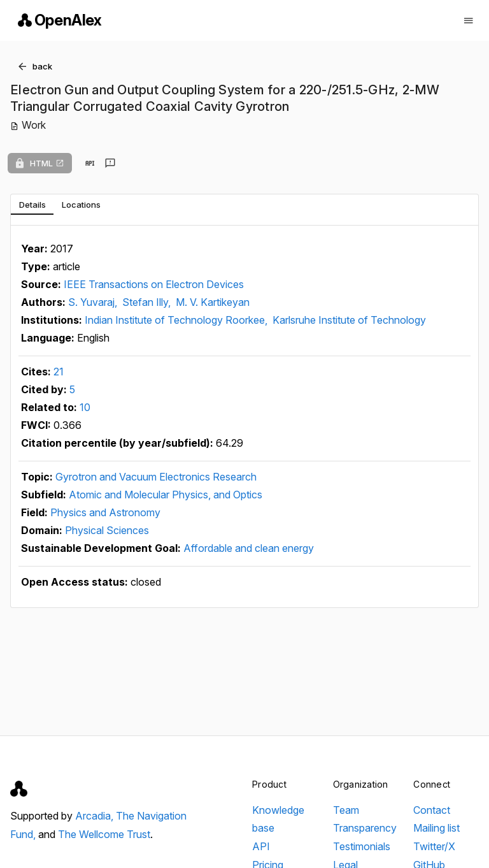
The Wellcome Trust (104, 834)
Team (346, 810)
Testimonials (362, 846)
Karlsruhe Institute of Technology (349, 320)
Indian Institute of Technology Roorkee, (177, 320)
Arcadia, (96, 816)
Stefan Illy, (148, 302)
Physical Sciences (107, 530)
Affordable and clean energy (249, 548)
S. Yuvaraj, (94, 302)
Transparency (365, 828)
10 (85, 407)
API (261, 846)
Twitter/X (434, 846)
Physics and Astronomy (105, 512)
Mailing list (436, 828)
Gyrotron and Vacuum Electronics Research (156, 477)
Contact (432, 810)
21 (59, 372)
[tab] (32, 205)
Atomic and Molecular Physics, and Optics (166, 495)
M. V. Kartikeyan (213, 302)
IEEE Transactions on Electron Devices (154, 284)
